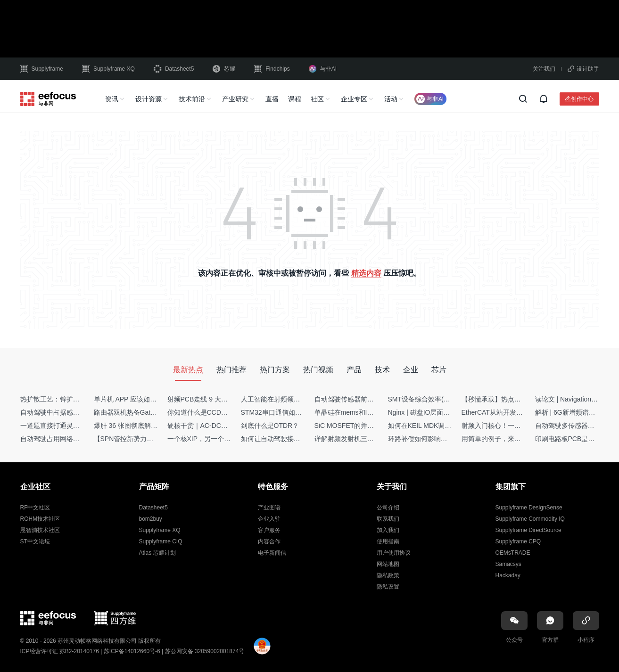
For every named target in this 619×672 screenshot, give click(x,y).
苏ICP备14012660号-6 (132, 651)
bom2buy (151, 519)
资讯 (112, 99)
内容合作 (269, 541)
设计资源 (149, 99)
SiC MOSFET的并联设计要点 (358, 426)
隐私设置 (388, 587)
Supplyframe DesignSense (529, 508)
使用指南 (388, 541)
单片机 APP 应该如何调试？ (135, 399)
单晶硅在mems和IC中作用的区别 (363, 412)
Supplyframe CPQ (518, 541)
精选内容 (366, 273)
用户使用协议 (394, 553)
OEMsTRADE (513, 553)
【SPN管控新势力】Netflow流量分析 (148, 439)
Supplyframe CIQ (161, 541)
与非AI (323, 69)
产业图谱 (269, 508)
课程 (295, 99)
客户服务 (269, 530)
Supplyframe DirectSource (528, 530)
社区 (317, 99)
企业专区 (354, 99)
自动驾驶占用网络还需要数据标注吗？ (76, 439)
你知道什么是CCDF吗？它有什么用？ (223, 412)
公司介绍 (388, 508)
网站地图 (388, 564)
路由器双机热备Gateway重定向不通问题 (153, 412)
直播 (272, 99)
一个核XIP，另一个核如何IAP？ (214, 439)
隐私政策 (388, 575)
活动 (391, 99)
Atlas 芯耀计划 (157, 553)
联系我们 (388, 519)
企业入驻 (269, 519)
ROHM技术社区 (40, 519)
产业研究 (235, 99)
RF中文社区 (35, 508)
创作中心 (582, 99)
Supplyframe (42, 69)
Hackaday (508, 575)
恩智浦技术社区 (40, 530)
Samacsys (508, 564)
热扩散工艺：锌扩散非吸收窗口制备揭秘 (80, 399)
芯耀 (224, 69)
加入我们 (388, 530)
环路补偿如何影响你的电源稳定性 (437, 439)
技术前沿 (192, 99)
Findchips (272, 69)
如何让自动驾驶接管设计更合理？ (290, 439)
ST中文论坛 (35, 541)
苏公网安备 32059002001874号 (205, 651)
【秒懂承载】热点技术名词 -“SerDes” (516, 399)
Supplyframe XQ (108, 69)
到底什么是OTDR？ (270, 426)
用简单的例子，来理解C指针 (503, 439)
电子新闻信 (272, 553)
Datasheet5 (174, 69)
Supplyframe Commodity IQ (530, 519)
